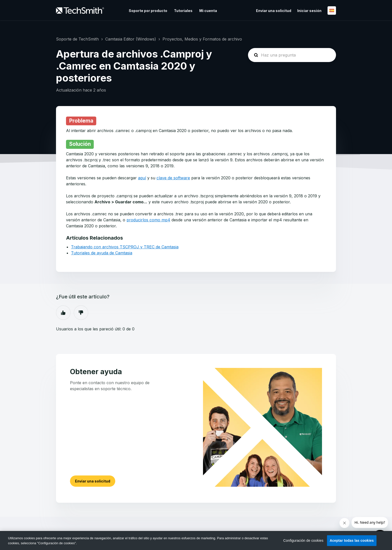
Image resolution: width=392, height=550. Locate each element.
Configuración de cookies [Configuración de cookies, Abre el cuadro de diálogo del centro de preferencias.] (303, 540)
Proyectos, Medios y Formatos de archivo (202, 39)
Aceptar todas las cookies (352, 540)
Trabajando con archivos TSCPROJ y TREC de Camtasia (125, 247)
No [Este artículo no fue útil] (81, 313)
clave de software (173, 178)
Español (332, 11)
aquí (142, 178)
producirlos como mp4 (148, 220)
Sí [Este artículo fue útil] (63, 313)
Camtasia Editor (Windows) (131, 39)
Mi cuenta (208, 11)
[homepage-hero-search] (292, 55)
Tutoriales (183, 11)
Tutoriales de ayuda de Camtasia (102, 253)
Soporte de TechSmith (77, 39)
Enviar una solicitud (274, 11)
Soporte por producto (148, 11)
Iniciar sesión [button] (309, 11)
